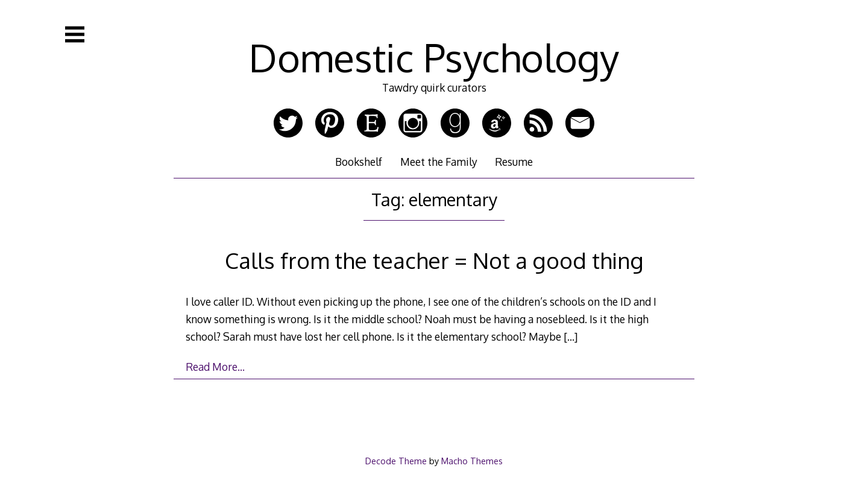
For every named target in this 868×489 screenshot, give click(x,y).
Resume (514, 162)
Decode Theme (396, 461)
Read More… (215, 367)
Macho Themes (472, 461)
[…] (571, 336)
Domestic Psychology (434, 57)
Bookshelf (359, 162)
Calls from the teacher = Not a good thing (434, 260)
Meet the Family (439, 162)
